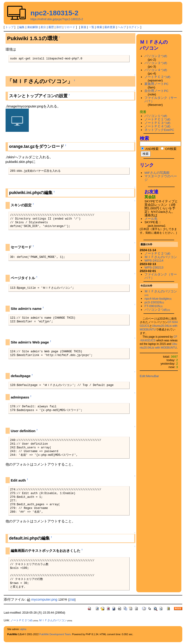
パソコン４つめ (156, 70)
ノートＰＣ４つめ (157, 126)
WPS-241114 (154, 261)
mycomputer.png (42, 599)
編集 (22, 27)
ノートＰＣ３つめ (157, 123)
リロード (70, 27)
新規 (84, 27)
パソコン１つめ (156, 116)
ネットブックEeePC (159, 130)
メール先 (151, 219)
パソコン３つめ (156, 63)
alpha (23, 629)
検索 (99, 27)
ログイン (134, 27)
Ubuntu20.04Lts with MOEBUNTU (158, 346)
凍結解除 (33, 27)
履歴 (51, 27)
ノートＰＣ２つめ (157, 77)
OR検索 (169, 149)
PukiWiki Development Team (55, 634)
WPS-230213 (154, 267)
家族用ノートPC (156, 84)
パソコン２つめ (156, 56)
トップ (10, 27)
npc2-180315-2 (54, 13)
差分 (43, 27)
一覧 (91, 27)
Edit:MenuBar (149, 376)
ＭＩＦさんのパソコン (161, 257)
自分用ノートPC (156, 91)
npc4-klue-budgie (158, 299)
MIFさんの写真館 (157, 173)
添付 (59, 27)
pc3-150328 (154, 302)
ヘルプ (122, 27)
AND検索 (150, 149)
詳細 (72, 600)
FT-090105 (153, 306)
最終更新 (110, 27)
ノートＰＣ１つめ (157, 119)
